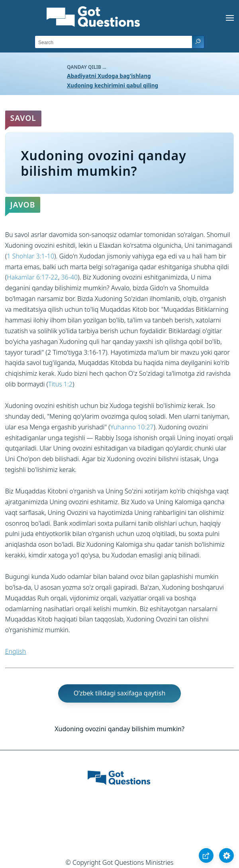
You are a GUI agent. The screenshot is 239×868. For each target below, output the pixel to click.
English (16, 651)
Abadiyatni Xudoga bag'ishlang (109, 76)
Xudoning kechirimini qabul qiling (113, 85)
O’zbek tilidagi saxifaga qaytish (120, 693)
